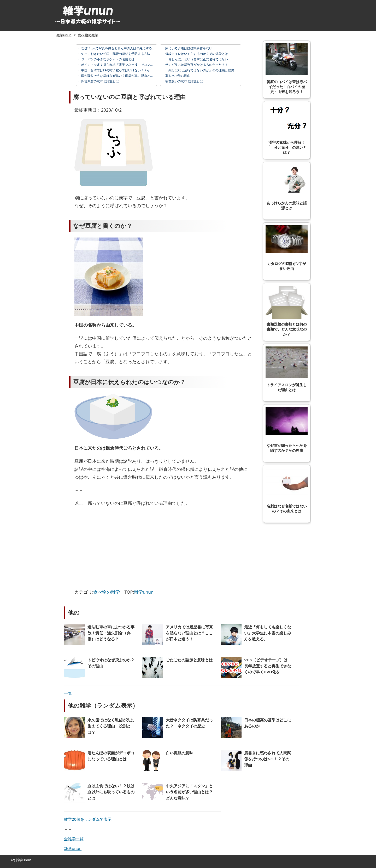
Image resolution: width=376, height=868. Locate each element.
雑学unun (64, 35)
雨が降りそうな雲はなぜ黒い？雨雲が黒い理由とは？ (118, 76)
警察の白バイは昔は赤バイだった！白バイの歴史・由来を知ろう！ (287, 69)
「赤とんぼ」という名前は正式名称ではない (196, 59)
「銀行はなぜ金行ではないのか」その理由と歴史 (199, 70)
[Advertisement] (118, 549)
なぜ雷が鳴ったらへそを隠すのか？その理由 (287, 430)
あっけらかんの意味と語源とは (287, 187)
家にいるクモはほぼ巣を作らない (188, 48)
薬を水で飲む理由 (177, 76)
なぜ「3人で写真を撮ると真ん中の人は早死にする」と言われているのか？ (133, 48)
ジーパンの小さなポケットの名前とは (107, 59)
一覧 (68, 693)
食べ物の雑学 (88, 35)
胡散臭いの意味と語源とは (184, 81)
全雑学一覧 (74, 839)
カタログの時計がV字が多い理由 (287, 248)
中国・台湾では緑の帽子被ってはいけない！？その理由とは (123, 70)
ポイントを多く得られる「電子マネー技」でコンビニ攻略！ (123, 65)
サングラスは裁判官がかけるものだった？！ (196, 65)
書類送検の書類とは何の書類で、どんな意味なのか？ (287, 311)
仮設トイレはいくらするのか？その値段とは (196, 54)
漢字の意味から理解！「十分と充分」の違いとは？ (287, 129)
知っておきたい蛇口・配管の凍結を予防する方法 (115, 54)
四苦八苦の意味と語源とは (100, 81)
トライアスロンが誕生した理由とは (287, 369)
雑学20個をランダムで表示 (88, 819)
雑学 (19, 860)
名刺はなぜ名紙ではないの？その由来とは (287, 490)
